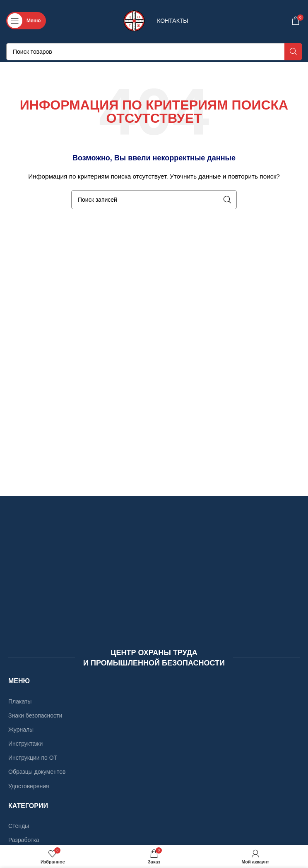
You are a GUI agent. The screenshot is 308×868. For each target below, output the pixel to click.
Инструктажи (25, 744)
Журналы (21, 730)
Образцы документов (37, 772)
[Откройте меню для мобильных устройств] (26, 21)
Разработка (24, 840)
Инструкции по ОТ (33, 758)
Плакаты (20, 701)
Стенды (19, 826)
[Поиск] (154, 52)
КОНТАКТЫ (173, 21)
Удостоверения (29, 786)
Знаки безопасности (35, 715)
